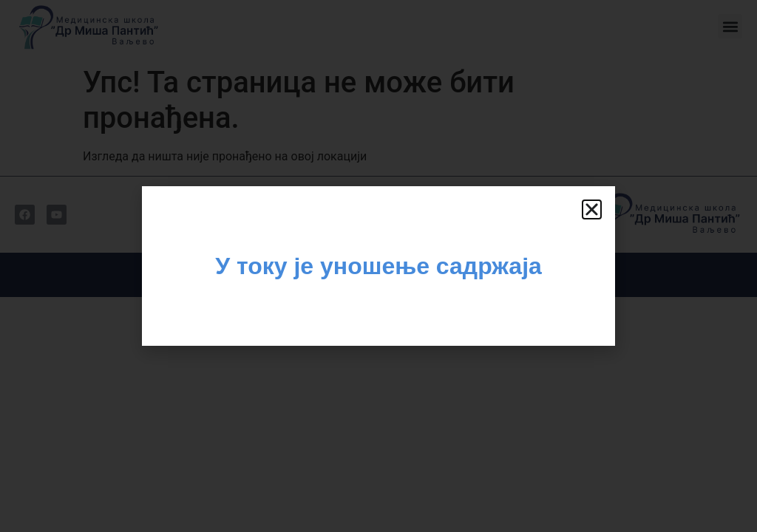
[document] (378, 266)
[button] (592, 209)
